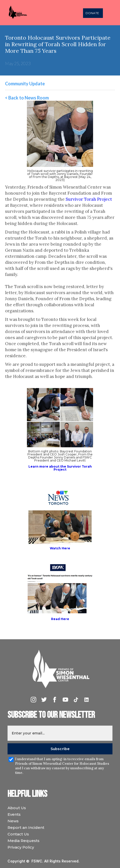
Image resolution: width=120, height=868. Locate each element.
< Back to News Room (27, 98)
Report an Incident (26, 827)
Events (14, 814)
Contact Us (18, 834)
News (13, 821)
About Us (17, 808)
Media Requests (24, 841)
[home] (23, 13)
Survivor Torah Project (89, 199)
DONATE (92, 13)
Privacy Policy (21, 847)
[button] (111, 13)
